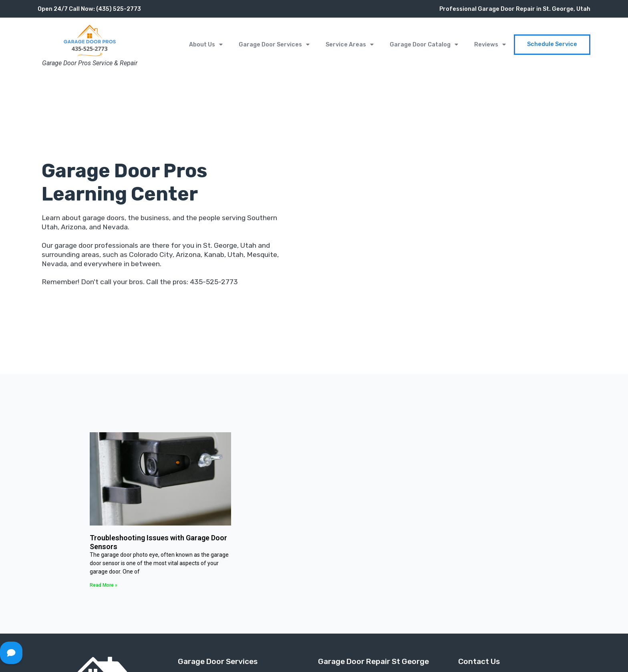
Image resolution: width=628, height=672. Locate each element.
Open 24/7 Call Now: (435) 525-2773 (89, 9)
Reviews (490, 44)
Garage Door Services (274, 44)
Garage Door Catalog (424, 44)
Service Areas (350, 44)
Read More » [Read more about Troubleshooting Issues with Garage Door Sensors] (104, 585)
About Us (206, 44)
